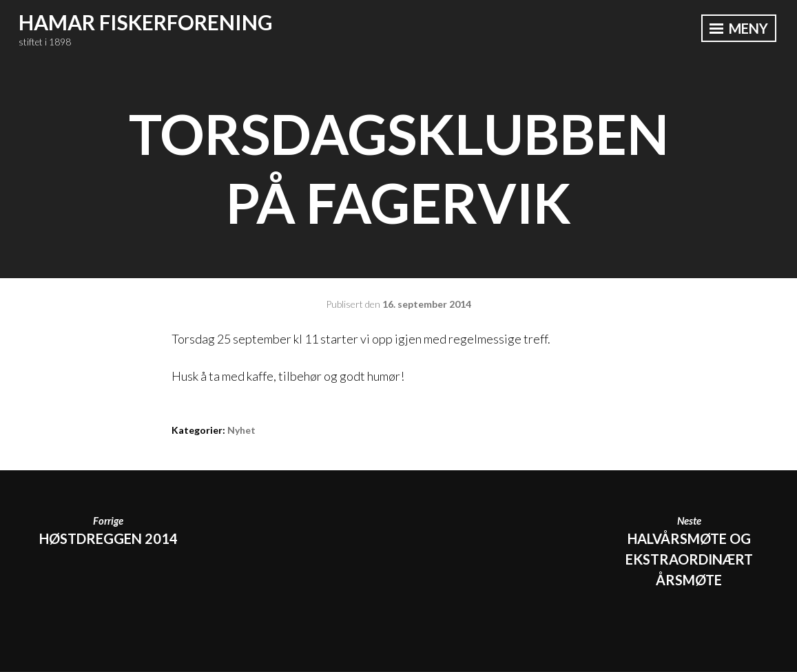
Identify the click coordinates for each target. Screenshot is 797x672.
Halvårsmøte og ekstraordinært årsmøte (689, 550)
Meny (739, 28)
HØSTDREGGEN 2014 (108, 529)
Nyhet (241, 430)
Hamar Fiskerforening (146, 22)
